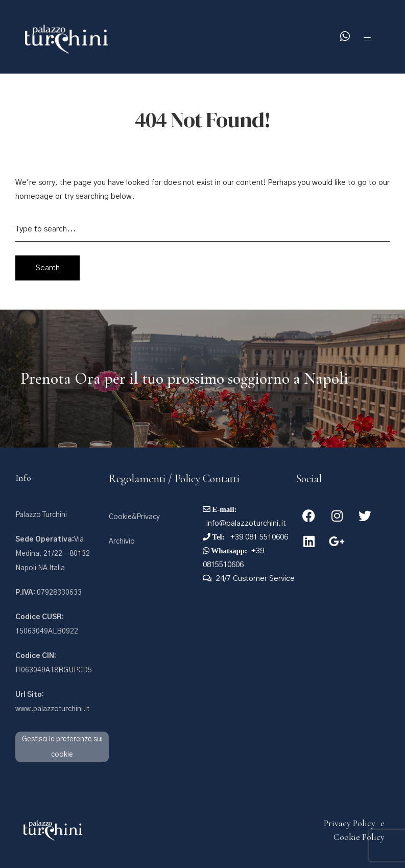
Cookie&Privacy (134, 517)
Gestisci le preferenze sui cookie (62, 747)
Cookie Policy (359, 837)
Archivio (122, 542)
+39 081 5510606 (258, 537)
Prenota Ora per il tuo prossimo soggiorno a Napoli (184, 378)
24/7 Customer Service (255, 579)
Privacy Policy (350, 823)
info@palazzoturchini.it (246, 523)
